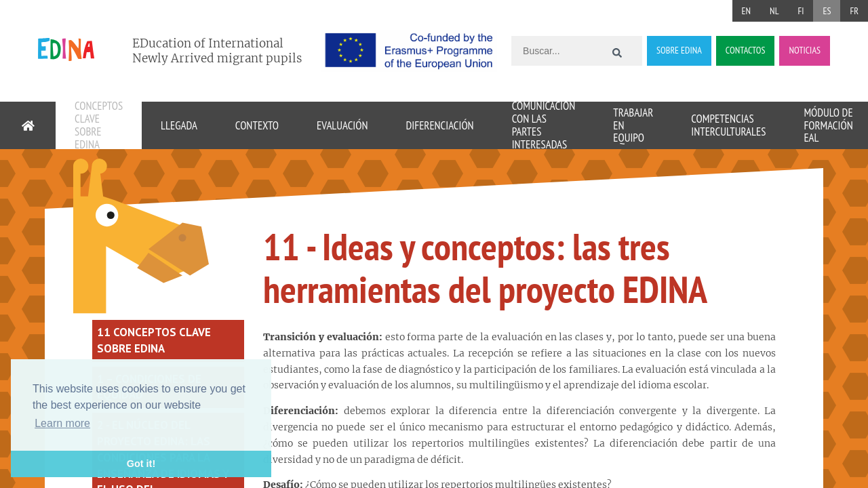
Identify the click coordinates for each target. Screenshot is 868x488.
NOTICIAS (805, 50)
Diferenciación (439, 125)
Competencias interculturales (728, 125)
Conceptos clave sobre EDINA (99, 125)
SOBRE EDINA (679, 50)
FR (854, 11)
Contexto (257, 125)
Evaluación (342, 125)
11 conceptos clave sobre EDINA (154, 340)
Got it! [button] (141, 464)
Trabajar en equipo (633, 125)
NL (774, 11)
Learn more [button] (62, 423)
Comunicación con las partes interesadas (544, 125)
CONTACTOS (746, 50)
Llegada (179, 125)
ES (827, 11)
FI (801, 11)
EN (747, 11)
